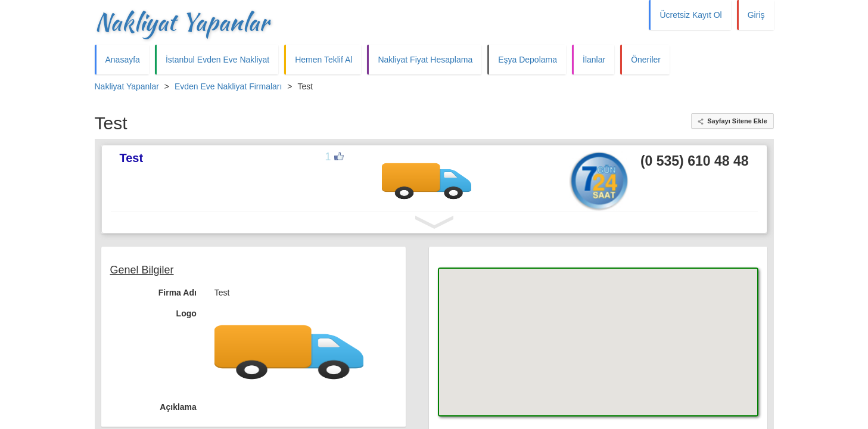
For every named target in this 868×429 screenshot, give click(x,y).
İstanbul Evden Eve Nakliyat (217, 60)
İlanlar (594, 60)
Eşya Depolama (528, 60)
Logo (186, 313)
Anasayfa (123, 60)
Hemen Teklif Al (323, 60)
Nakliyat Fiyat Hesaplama (425, 60)
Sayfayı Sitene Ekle (737, 121)
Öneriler (646, 60)
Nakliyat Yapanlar (182, 22)
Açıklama (178, 407)
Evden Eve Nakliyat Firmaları (228, 86)
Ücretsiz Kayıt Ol (690, 15)
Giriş (756, 15)
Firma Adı (178, 293)
